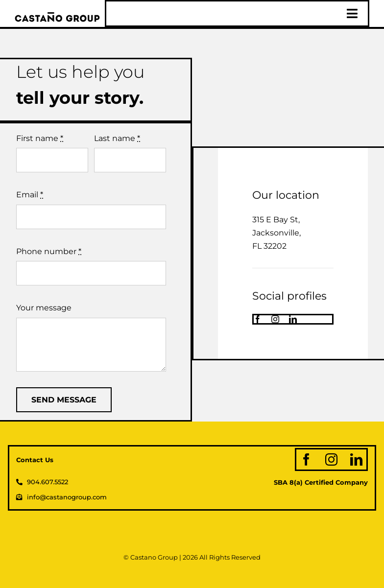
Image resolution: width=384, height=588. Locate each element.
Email (30, 195)
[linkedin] (293, 319)
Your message (44, 308)
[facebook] (258, 319)
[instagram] (275, 319)
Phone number (49, 251)
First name (40, 138)
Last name (117, 138)
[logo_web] (57, 16)
